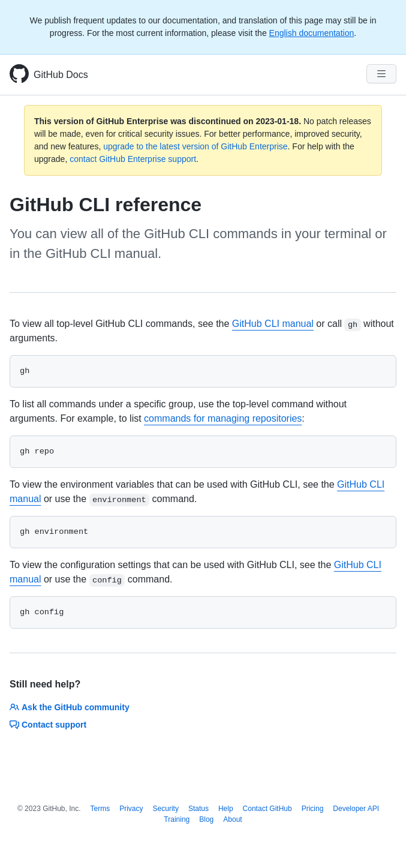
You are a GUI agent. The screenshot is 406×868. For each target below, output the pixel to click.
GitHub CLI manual (273, 324)
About (232, 819)
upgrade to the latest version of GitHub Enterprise (195, 146)
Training (177, 819)
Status (199, 809)
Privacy (131, 809)
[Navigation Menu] (381, 74)
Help (226, 809)
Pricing (313, 809)
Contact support (48, 725)
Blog (206, 819)
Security (166, 809)
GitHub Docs (61, 75)
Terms (100, 809)
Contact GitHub (267, 809)
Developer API (356, 809)
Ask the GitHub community (70, 707)
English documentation (312, 33)
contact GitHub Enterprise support (133, 159)
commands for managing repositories (223, 418)
